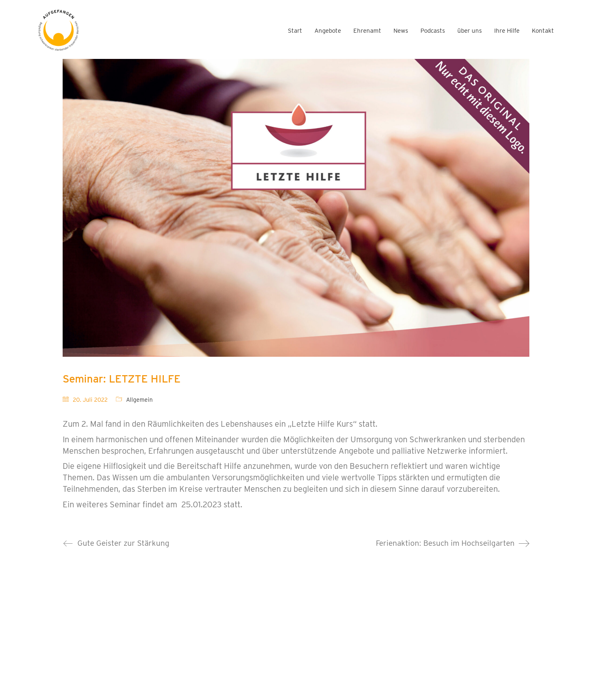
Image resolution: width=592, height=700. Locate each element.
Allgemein (139, 400)
